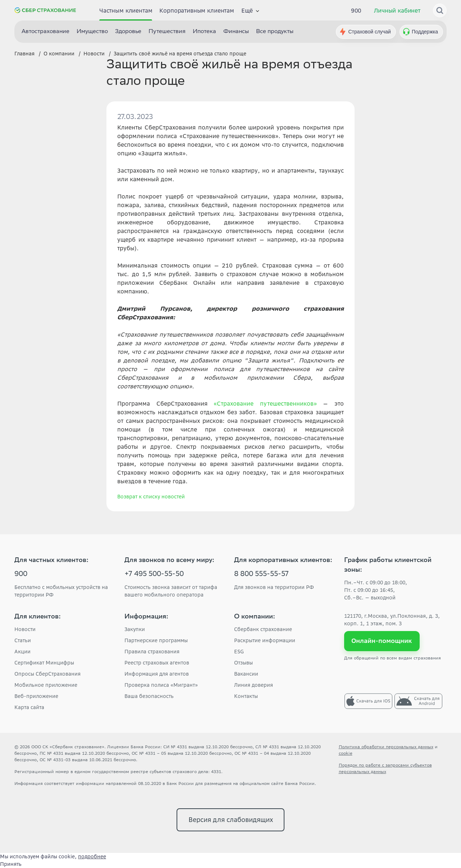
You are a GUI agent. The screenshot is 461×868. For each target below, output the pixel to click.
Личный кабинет (397, 10)
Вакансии (246, 674)
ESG (239, 652)
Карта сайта (29, 707)
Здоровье (128, 32)
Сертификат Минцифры (44, 663)
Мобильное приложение (46, 685)
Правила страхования (152, 652)
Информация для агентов (157, 674)
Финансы (236, 32)
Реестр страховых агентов (157, 663)
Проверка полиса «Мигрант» (161, 685)
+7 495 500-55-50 (154, 575)
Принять (11, 864)
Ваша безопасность (149, 696)
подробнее (92, 856)
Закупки (135, 629)
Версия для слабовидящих (231, 820)
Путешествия (167, 32)
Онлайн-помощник (382, 641)
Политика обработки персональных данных (386, 747)
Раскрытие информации (265, 640)
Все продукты (275, 32)
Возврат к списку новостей (151, 497)
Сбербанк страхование (263, 629)
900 (356, 10)
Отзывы (243, 663)
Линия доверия (254, 685)
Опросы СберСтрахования (47, 674)
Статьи (23, 640)
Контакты (246, 696)
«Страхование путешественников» (265, 403)
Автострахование (45, 32)
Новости (25, 629)
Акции (22, 652)
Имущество (92, 32)
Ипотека (204, 32)
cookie (346, 753)
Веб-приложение (36, 696)
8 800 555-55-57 (261, 575)
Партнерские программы (156, 640)
